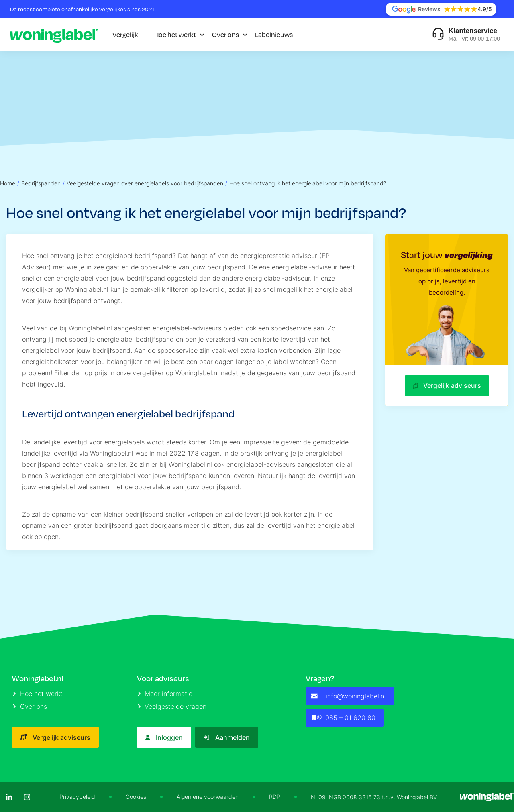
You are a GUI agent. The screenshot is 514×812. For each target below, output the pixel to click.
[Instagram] (27, 797)
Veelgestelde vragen (172, 706)
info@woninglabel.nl (348, 696)
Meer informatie (165, 694)
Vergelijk (125, 34)
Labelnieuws (274, 34)
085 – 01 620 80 (343, 718)
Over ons (225, 34)
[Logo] (54, 35)
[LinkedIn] (9, 797)
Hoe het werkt (175, 34)
